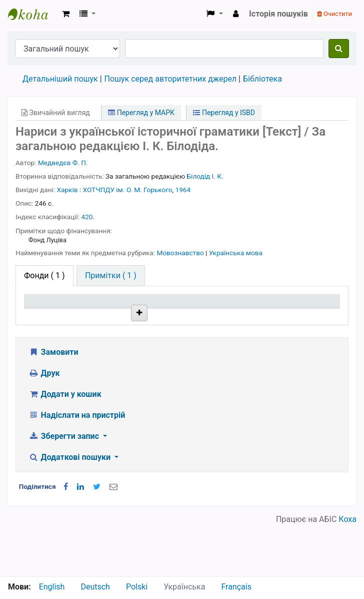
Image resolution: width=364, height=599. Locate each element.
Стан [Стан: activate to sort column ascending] (228, 316)
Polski (137, 587)
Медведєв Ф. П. (63, 163)
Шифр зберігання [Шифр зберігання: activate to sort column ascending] (175, 310)
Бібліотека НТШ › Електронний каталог (33, 14)
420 (87, 217)
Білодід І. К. (205, 176)
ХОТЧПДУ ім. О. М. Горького (128, 190)
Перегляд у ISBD (224, 113)
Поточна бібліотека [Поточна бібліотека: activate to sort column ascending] (111, 310)
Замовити (53, 403)
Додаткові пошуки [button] (70, 508)
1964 (183, 190)
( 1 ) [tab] (44, 275)
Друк (44, 424)
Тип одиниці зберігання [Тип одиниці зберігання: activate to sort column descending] (51, 310)
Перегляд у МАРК (141, 113)
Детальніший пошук (60, 79)
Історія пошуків (278, 14)
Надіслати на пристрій (77, 466)
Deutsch (95, 587)
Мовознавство (181, 253)
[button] (66, 14)
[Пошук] (339, 49)
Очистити (334, 14)
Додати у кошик (65, 445)
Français (236, 587)
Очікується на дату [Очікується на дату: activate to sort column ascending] (302, 310)
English (52, 587)
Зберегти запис (65, 487)
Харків (67, 190)
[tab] (111, 276)
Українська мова (236, 253)
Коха (347, 570)
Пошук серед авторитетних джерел (171, 79)
